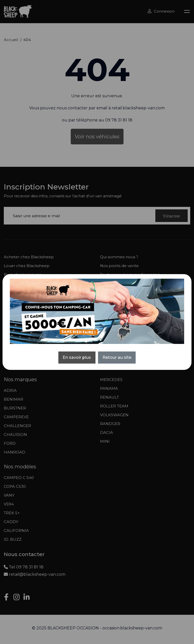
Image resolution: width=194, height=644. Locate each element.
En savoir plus (77, 357)
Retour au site (117, 357)
